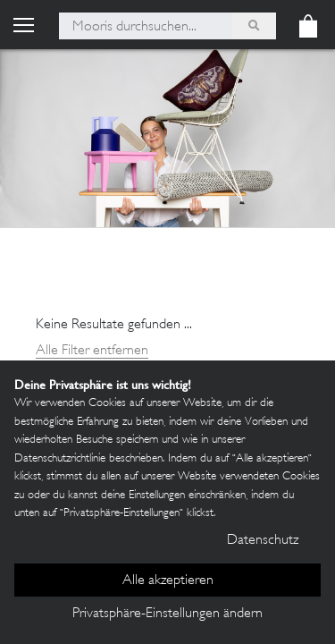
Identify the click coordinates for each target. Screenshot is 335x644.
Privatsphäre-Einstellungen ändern (167, 614)
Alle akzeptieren (168, 581)
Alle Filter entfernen (92, 351)
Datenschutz (263, 541)
